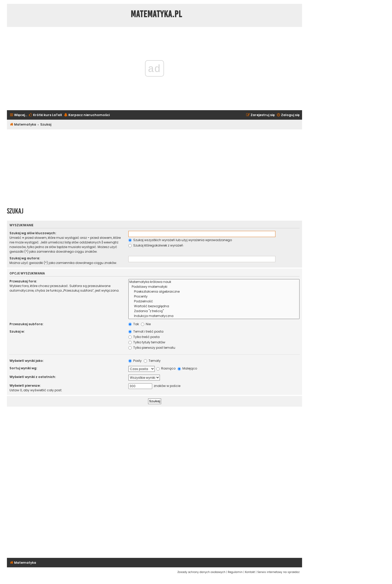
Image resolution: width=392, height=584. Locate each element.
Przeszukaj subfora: (26, 324)
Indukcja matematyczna (214, 316)
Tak (134, 324)
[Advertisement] (154, 167)
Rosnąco (166, 368)
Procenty (214, 297)
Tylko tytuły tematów (147, 342)
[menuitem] (45, 115)
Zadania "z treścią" (214, 311)
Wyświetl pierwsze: (25, 386)
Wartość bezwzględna (214, 306)
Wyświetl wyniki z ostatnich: (33, 377)
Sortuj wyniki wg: (23, 368)
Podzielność (214, 301)
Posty (135, 361)
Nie (146, 324)
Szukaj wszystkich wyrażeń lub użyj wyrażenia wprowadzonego (180, 240)
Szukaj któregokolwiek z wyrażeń (156, 245)
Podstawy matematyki (214, 287)
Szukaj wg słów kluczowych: (33, 233)
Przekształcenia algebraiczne (214, 292)
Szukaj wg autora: (25, 258)
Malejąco (187, 368)
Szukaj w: (17, 331)
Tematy (152, 361)
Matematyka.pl (156, 14)
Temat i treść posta (146, 331)
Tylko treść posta (144, 337)
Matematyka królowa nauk (214, 282)
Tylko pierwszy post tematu (152, 348)
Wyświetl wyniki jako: (27, 361)
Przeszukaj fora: (23, 281)
